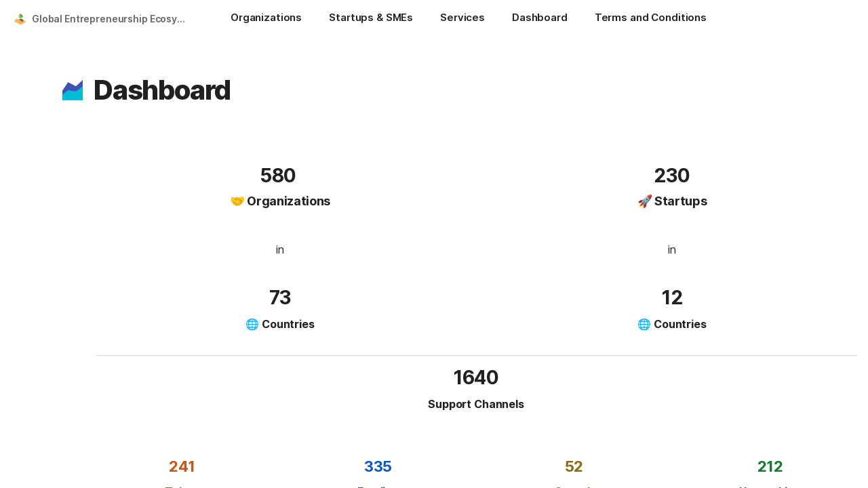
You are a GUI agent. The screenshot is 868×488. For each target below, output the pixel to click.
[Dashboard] (540, 19)
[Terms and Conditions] (651, 19)
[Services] (462, 19)
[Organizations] (266, 19)
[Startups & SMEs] (371, 19)
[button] (73, 90)
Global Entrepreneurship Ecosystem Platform (111, 19)
